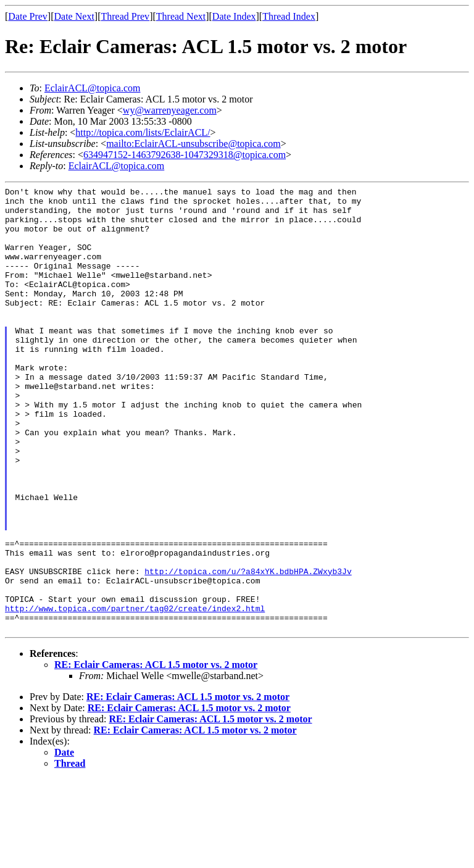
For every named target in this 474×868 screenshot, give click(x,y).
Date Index (234, 16)
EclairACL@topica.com (93, 88)
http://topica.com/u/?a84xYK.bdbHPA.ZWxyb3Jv (248, 649)
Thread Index (289, 16)
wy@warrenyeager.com (170, 110)
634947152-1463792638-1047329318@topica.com (185, 155)
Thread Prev (125, 16)
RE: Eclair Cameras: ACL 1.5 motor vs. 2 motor (156, 753)
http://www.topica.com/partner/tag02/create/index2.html (135, 693)
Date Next (74, 16)
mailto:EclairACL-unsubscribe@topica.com (193, 144)
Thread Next (181, 16)
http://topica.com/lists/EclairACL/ (143, 132)
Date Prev (28, 16)
